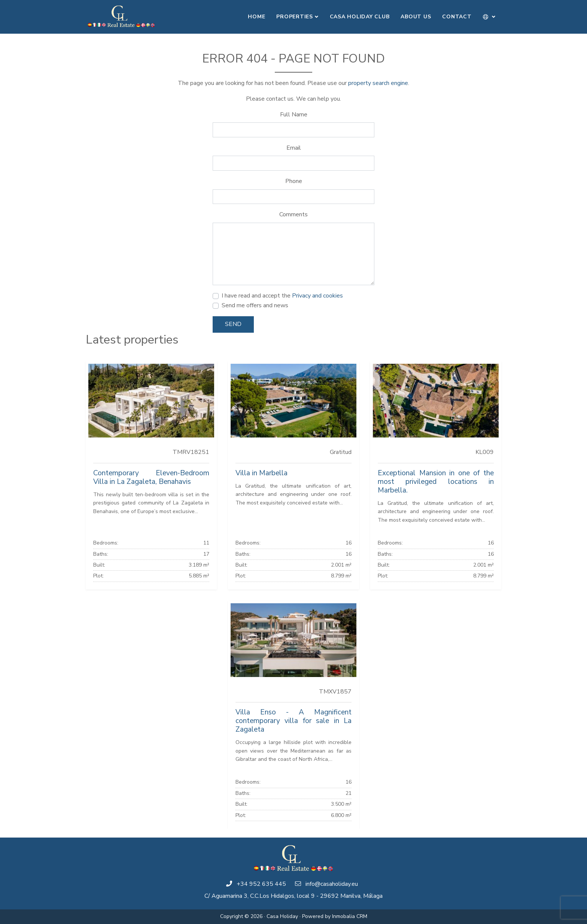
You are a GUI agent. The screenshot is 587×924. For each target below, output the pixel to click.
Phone (294, 181)
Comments (293, 214)
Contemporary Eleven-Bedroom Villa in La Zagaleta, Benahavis (151, 477)
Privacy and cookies (317, 296)
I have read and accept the (282, 296)
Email (294, 148)
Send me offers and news (255, 305)
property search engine (378, 83)
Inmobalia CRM (350, 916)
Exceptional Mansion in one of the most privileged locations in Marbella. (436, 482)
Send (233, 324)
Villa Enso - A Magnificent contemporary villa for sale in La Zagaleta (293, 721)
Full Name (294, 115)
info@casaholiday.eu (332, 884)
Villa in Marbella (261, 473)
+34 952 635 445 (261, 884)
